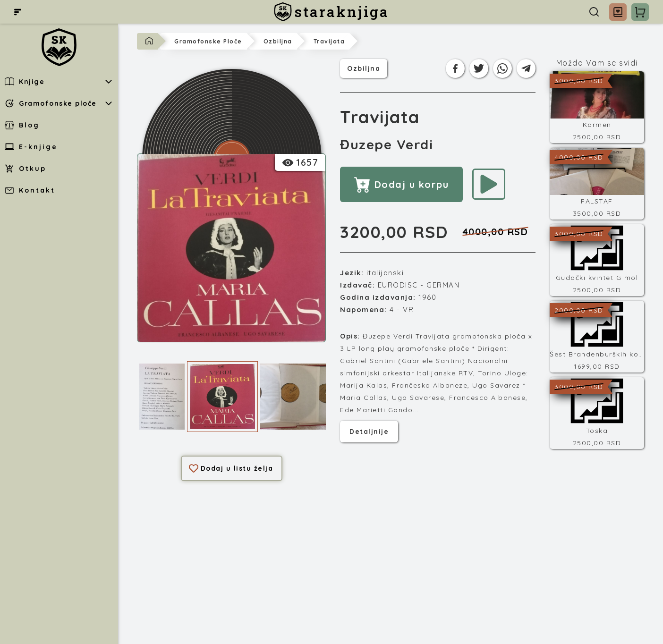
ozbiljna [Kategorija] (364, 68)
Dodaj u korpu (401, 184)
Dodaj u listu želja (231, 468)
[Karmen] (597, 107)
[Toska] (597, 413)
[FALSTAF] (597, 184)
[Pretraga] (594, 12)
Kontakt (30, 190)
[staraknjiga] (331, 12)
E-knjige (31, 147)
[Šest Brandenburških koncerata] (597, 337)
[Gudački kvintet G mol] (597, 260)
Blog (22, 125)
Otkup (25, 169)
